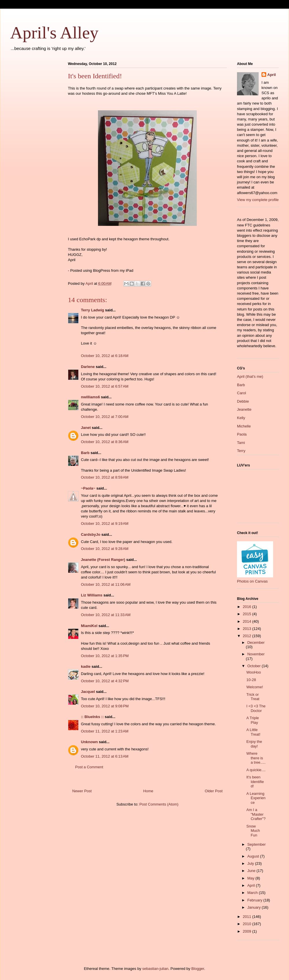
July (251, 863)
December (256, 643)
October (255, 666)
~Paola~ (88, 488)
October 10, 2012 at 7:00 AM (105, 417)
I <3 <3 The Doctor (256, 708)
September (257, 844)
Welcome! (255, 687)
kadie (86, 666)
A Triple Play (252, 720)
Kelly (241, 418)
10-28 (251, 680)
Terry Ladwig (92, 310)
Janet (86, 428)
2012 (248, 636)
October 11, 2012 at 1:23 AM (105, 731)
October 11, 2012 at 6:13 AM (105, 756)
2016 (248, 607)
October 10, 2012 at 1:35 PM (105, 656)
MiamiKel (89, 626)
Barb (85, 453)
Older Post (214, 791)
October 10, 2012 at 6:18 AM (105, 356)
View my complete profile (258, 200)
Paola (242, 434)
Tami (241, 443)
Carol (241, 393)
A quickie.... (256, 770)
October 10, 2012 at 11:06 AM (106, 584)
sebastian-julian (155, 969)
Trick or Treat (253, 697)
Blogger (198, 969)
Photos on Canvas (252, 581)
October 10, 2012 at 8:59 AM (105, 477)
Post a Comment (89, 767)
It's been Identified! (255, 782)
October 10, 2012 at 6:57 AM (105, 386)
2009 (248, 931)
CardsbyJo (91, 534)
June (252, 871)
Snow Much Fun (253, 831)
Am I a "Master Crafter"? (256, 814)
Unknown (89, 742)
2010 (248, 924)
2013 (248, 629)
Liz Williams (92, 595)
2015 (248, 614)
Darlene (88, 367)
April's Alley (54, 33)
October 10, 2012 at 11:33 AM (106, 615)
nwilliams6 (90, 397)
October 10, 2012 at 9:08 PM (105, 706)
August (254, 856)
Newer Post (82, 791)
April (272, 75)
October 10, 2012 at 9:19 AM (105, 524)
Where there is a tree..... (256, 758)
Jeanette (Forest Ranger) (104, 560)
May (251, 878)
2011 (248, 917)
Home (148, 791)
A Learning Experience (256, 798)
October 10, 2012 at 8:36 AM (105, 442)
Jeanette (244, 409)
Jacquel (88, 692)
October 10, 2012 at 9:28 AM (105, 549)
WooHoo (253, 672)
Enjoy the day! (254, 744)
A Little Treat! (253, 732)
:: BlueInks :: (92, 717)
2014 (248, 621)
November (256, 654)
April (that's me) (250, 376)
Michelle (244, 426)
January (255, 907)
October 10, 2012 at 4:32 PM (105, 681)
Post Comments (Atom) (159, 804)
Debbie (243, 401)
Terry (241, 451)
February (255, 900)
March (253, 893)
